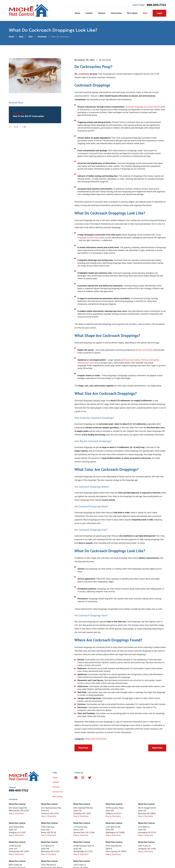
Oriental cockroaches (150, 360)
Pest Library (58, 796)
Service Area (58, 792)
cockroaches (84, 74)
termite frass (93, 238)
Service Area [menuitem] (116, 13)
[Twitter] (90, 778)
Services (56, 787)
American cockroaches (131, 360)
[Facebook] (76, 778)
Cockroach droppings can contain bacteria (143, 107)
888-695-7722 (156, 5)
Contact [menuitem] (89, 13)
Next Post (157, 748)
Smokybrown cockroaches (89, 363)
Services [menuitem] (102, 13)
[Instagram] (83, 778)
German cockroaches (144, 350)
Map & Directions (16, 813)
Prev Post (83, 748)
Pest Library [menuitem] (132, 13)
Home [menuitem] (77, 13)
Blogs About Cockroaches (96, 739)
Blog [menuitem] (145, 13)
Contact (56, 782)
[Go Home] (11, 37)
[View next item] (24, 127)
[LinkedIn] (97, 778)
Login (159, 13)
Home (55, 778)
